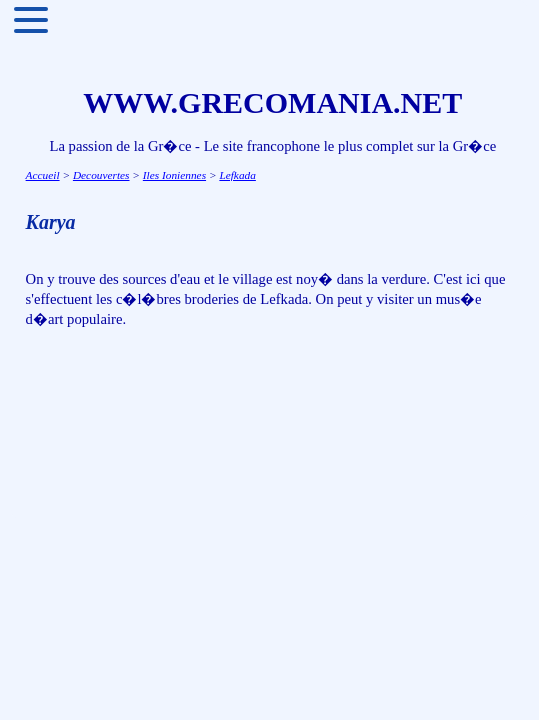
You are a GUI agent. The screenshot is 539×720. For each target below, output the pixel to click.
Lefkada (237, 175)
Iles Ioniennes (174, 175)
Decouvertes (101, 175)
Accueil (43, 175)
